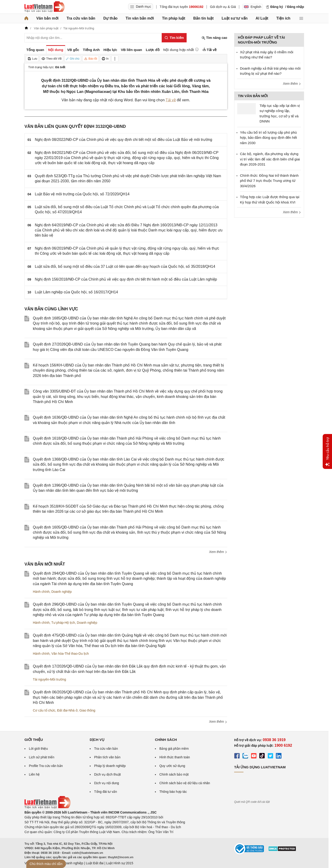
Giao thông (87, 710)
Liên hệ (34, 774)
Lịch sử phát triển (42, 757)
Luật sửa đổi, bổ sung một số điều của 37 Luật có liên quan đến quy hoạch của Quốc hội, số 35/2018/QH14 (125, 266)
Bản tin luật (203, 18)
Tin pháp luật (173, 18)
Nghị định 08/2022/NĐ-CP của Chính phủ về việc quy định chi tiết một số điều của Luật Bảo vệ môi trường (124, 140)
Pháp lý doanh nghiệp (110, 766)
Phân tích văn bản (107, 757)
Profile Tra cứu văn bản (46, 766)
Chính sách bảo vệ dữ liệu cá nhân (185, 783)
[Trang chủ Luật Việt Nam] (44, 7)
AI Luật (262, 18)
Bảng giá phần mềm (174, 749)
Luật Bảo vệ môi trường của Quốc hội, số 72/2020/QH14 (82, 194)
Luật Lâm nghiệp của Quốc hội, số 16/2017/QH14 (77, 292)
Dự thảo (110, 18)
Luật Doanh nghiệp (69, 863)
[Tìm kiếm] (174, 38)
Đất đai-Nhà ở (67, 710)
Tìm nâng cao (214, 38)
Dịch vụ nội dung (107, 783)
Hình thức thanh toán (175, 757)
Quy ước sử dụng (172, 766)
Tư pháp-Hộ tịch (63, 623)
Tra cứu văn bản (81, 18)
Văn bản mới (47, 18)
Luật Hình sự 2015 (120, 863)
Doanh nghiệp (61, 592)
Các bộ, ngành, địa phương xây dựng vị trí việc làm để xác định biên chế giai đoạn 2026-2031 (270, 159)
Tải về (171, 100)
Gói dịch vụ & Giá (223, 7)
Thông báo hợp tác (173, 792)
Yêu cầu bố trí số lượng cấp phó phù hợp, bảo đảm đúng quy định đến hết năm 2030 (268, 138)
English (253, 7)
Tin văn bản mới (140, 18)
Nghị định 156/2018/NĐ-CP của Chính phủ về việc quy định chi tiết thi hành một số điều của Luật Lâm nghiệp (126, 279)
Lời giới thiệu (38, 749)
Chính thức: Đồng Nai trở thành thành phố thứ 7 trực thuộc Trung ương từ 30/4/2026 (269, 181)
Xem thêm (218, 552)
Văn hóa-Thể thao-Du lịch (70, 654)
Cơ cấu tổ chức (44, 710)
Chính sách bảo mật (174, 774)
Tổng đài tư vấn (106, 792)
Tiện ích (283, 18)
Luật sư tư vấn (234, 18)
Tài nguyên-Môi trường (50, 679)
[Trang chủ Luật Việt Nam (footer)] (48, 807)
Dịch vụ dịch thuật (108, 774)
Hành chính (41, 592)
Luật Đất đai (95, 863)
